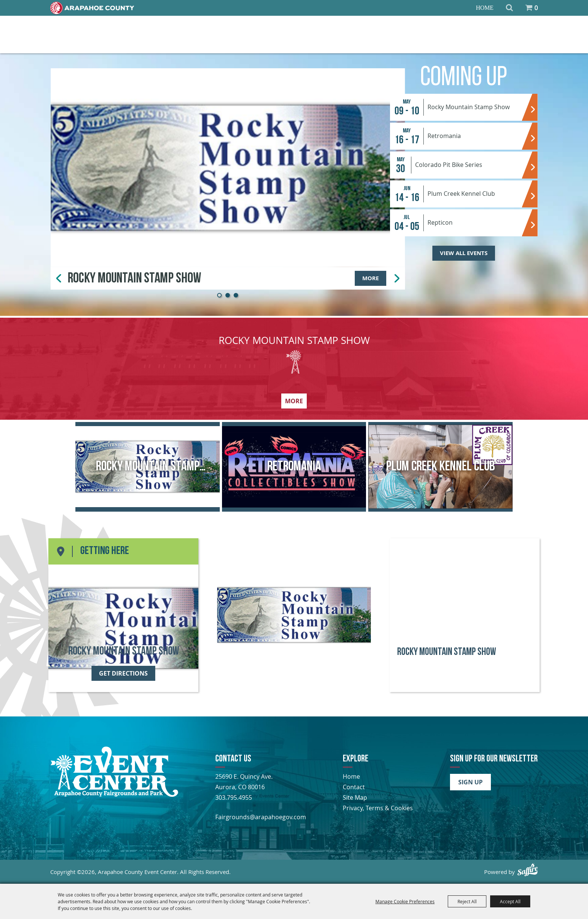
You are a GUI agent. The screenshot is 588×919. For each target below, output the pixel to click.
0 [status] (536, 8)
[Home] (92, 8)
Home (485, 8)
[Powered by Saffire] (528, 870)
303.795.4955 (234, 797)
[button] (219, 295)
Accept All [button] (510, 901)
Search (509, 8)
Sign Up (470, 782)
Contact (354, 787)
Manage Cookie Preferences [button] (405, 901)
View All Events (464, 253)
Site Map (355, 797)
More (370, 278)
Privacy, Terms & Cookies (378, 808)
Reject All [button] (467, 901)
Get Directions (123, 673)
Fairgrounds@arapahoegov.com (261, 817)
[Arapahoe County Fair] (114, 795)
